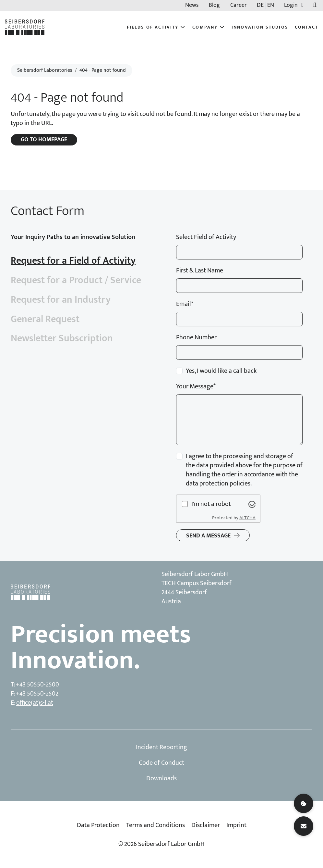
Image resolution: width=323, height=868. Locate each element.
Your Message (196, 386)
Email (185, 304)
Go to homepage (44, 140)
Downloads (161, 778)
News (192, 6)
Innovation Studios (260, 27)
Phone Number (196, 337)
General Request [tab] (45, 319)
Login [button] (295, 6)
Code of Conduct (161, 763)
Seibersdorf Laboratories (45, 70)
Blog (214, 6)
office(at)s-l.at (35, 703)
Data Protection (98, 825)
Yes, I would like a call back (221, 371)
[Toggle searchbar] (315, 5)
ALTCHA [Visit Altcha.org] (247, 518)
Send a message (208, 536)
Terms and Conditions (156, 825)
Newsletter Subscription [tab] (62, 338)
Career (239, 6)
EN (271, 6)
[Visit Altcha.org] (252, 504)
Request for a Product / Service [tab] (76, 280)
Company (209, 27)
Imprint (236, 825)
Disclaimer (206, 825)
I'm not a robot (211, 504)
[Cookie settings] (304, 803)
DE (260, 6)
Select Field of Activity (206, 237)
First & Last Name (200, 270)
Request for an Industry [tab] (61, 300)
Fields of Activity (156, 27)
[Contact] (304, 826)
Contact (306, 27)
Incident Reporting (161, 747)
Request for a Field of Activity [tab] (73, 261)
